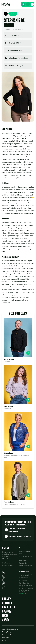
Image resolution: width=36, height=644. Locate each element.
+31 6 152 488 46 (15, 43)
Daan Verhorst (9, 502)
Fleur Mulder (8, 406)
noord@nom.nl (14, 35)
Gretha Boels (8, 453)
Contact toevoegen (16, 66)
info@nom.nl (7, 563)
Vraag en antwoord (26, 586)
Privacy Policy (7, 632)
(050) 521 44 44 (8, 565)
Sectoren (7, 603)
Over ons (7, 611)
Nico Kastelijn (9, 359)
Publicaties (23, 580)
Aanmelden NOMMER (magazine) (20, 536)
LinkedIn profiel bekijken (18, 58)
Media (5, 616)
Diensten (7, 599)
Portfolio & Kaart (25, 583)
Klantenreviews (24, 578)
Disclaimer (6, 638)
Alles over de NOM (26, 575)
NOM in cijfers (9, 607)
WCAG (4, 640)
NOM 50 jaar (23, 593)
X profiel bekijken (15, 50)
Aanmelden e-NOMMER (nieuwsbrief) (17, 530)
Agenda (6, 620)
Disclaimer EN (7, 635)
